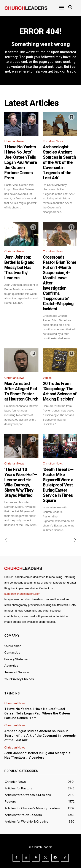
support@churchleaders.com (22, 594)
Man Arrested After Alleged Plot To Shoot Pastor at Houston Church (21, 391)
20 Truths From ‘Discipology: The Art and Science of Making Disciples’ (60, 391)
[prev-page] (8, 540)
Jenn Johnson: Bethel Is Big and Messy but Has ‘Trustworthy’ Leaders (19, 267)
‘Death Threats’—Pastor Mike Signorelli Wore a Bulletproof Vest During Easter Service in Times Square (58, 485)
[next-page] (73, 540)
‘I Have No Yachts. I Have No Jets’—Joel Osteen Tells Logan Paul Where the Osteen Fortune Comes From (21, 162)
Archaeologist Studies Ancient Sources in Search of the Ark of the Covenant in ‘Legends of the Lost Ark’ (59, 162)
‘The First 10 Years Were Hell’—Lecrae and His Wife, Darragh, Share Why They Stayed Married (21, 482)
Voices (47, 378)
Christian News (14, 141)
